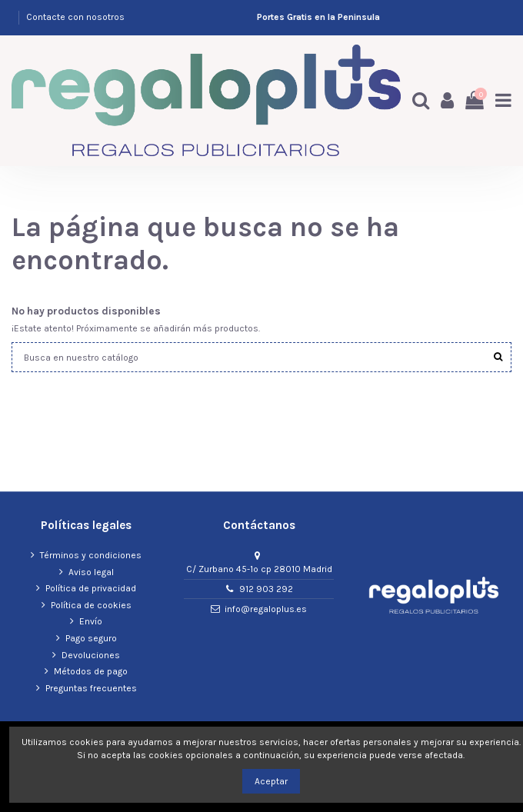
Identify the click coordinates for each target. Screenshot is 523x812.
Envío (91, 621)
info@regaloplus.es (266, 609)
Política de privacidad (91, 588)
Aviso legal (91, 572)
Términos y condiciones (91, 555)
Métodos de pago (91, 671)
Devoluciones (91, 655)
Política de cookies (91, 605)
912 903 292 (266, 589)
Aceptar (271, 781)
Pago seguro (91, 638)
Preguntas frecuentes (91, 688)
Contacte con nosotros (75, 17)
